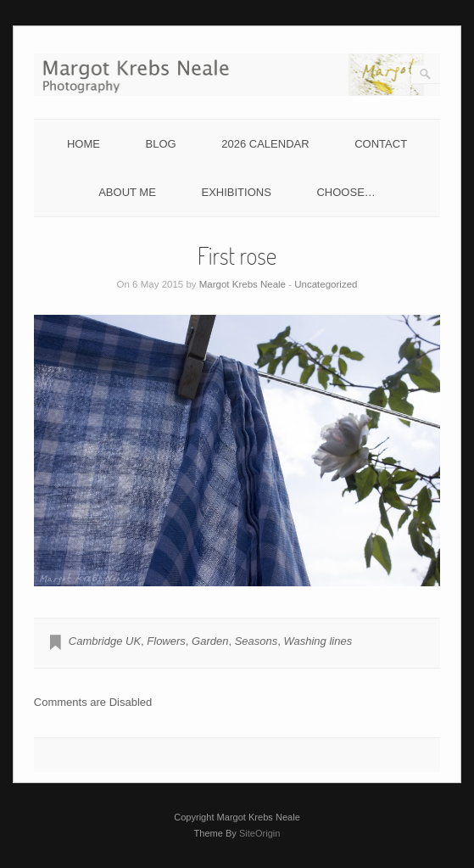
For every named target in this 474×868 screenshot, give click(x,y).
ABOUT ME (127, 192)
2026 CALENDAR (265, 144)
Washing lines (318, 641)
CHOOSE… (346, 192)
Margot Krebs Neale (243, 284)
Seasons (257, 641)
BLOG (161, 144)
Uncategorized (326, 284)
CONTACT (381, 144)
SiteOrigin (260, 833)
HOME (84, 144)
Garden (210, 641)
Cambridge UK (105, 641)
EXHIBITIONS (236, 192)
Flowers (166, 641)
